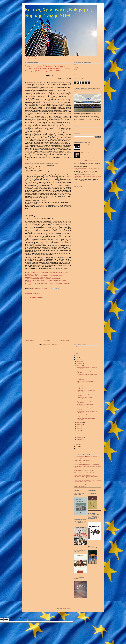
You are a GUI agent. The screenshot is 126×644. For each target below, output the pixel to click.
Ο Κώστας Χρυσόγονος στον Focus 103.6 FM (91, 145)
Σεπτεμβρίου (80, 422)
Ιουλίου (79, 426)
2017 (77, 442)
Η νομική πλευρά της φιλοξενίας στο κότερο (84, 470)
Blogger (68, 609)
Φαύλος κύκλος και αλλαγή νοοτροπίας (83, 460)
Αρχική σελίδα (47, 340)
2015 (77, 446)
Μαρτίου (79, 435)
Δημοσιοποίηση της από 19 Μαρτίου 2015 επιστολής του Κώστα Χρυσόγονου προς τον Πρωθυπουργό (87, 161)
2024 (77, 347)
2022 (77, 351)
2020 (77, 355)
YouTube (76, 70)
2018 (77, 360)
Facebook (76, 67)
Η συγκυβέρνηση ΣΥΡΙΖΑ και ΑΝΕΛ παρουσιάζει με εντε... (85, 398)
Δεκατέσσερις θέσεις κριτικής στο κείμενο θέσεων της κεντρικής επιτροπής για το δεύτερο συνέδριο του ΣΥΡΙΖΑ (87, 463)
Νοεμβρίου (80, 364)
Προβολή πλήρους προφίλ (30, 59)
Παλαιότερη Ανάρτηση (65, 340)
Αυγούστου (80, 424)
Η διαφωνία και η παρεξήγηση (81, 486)
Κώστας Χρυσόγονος (31, 57)
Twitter (76, 65)
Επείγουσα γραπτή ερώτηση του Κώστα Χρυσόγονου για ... (85, 382)
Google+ (76, 72)
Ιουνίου (79, 429)
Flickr (75, 74)
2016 (77, 444)
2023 (77, 349)
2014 (77, 448)
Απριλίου (79, 433)
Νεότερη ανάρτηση (30, 340)
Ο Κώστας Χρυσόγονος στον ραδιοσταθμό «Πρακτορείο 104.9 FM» (90, 153)
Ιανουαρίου (80, 439)
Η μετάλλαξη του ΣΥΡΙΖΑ (83, 385)
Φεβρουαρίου (80, 437)
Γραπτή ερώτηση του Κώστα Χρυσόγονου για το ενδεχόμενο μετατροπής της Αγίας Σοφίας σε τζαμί (87, 481)
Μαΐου (79, 431)
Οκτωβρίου (80, 366)
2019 (77, 357)
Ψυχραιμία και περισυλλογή (80, 484)
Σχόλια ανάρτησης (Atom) (51, 344)
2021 (77, 353)
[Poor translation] (6, 619)
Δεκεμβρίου (80, 361)
